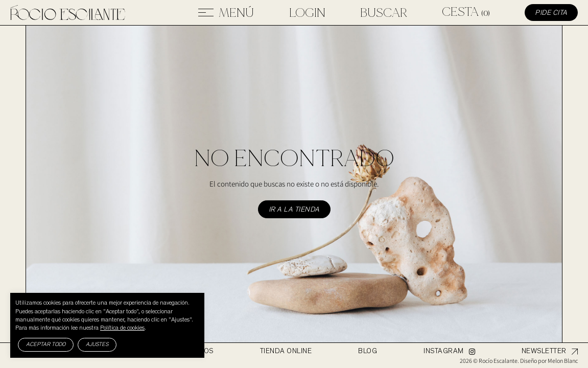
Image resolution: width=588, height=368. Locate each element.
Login (307, 13)
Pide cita (551, 13)
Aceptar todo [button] (46, 345)
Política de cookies (122, 328)
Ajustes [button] (97, 345)
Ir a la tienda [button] (294, 210)
